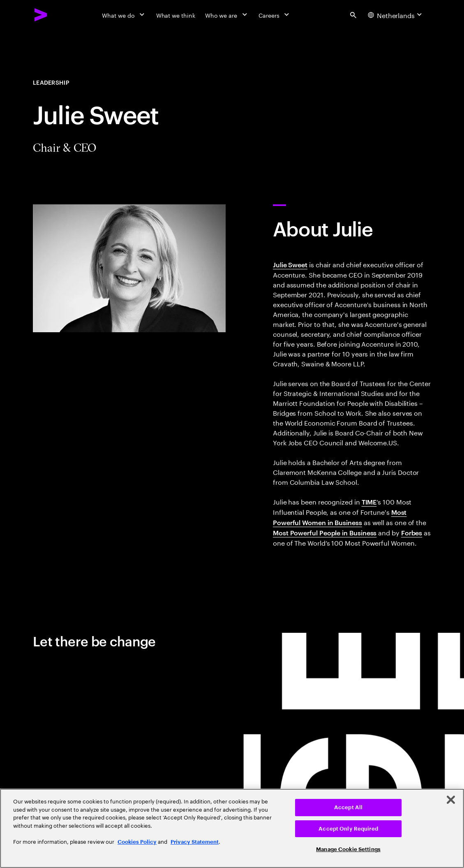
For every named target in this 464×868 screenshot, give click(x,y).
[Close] (451, 800)
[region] (232, 828)
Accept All (348, 807)
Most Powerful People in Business (325, 532)
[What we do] (124, 15)
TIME (369, 502)
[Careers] (275, 15)
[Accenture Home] (41, 15)
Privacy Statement (195, 842)
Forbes (412, 532)
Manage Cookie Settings (348, 849)
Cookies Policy (137, 842)
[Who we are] (227, 15)
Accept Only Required (348, 829)
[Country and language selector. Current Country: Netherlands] (396, 15)
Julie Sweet (290, 264)
